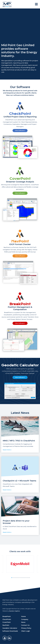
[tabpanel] (20, 564)
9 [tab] (21, 578)
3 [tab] (14, 578)
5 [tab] (16, 578)
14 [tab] (27, 578)
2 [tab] (13, 578)
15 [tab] (28, 578)
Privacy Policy (26, 628)
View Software (20, 130)
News (23, 622)
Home (23, 616)
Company (25, 619)
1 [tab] (12, 578)
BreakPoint (7, 616)
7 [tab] (19, 578)
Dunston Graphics (15, 611)
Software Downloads (10, 631)
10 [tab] (22, 578)
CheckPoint (7, 619)
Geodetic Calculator (10, 628)
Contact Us (25, 625)
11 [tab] (24, 578)
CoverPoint (7, 622)
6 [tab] (18, 578)
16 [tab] (30, 578)
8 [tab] (20, 578)
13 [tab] (26, 578)
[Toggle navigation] (36, 4)
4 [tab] (15, 578)
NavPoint (6, 625)
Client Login (26, 631)
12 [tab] (25, 578)
